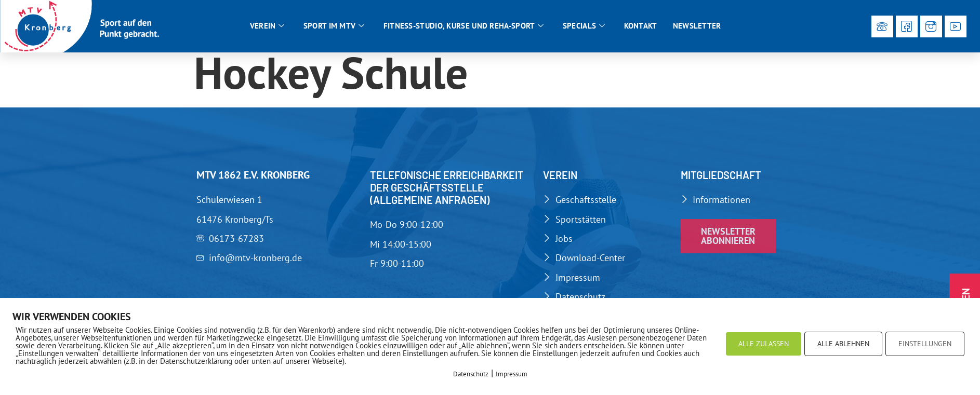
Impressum (512, 374)
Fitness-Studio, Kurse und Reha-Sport (464, 26)
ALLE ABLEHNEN (843, 344)
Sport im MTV (334, 26)
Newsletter (697, 26)
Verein (267, 26)
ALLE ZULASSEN (764, 344)
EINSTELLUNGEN (925, 344)
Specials (584, 26)
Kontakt (641, 26)
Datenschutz (471, 374)
